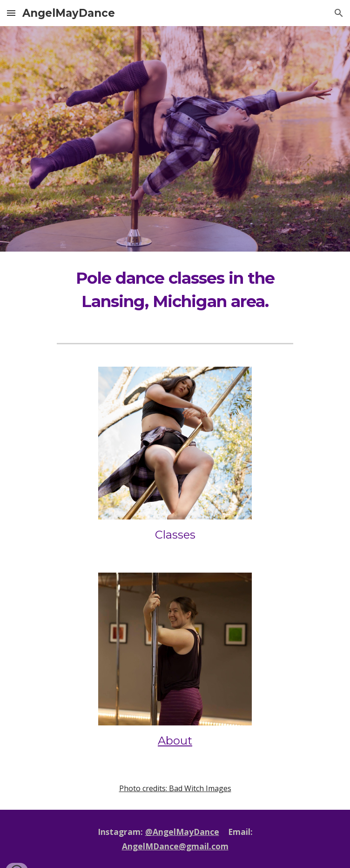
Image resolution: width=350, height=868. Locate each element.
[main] (175, 290)
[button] (11, 13)
